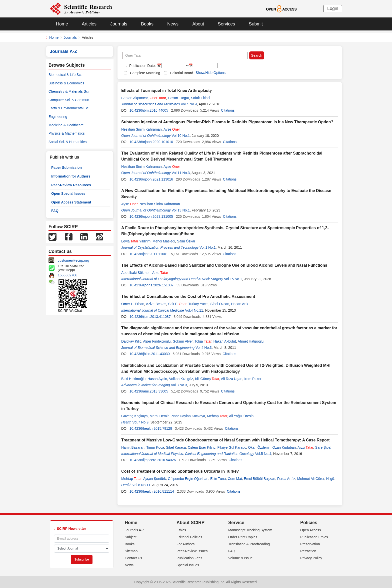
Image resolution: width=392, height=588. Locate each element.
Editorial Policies (189, 537)
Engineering (58, 117)
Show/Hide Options (210, 73)
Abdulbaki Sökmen (136, 273)
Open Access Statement (71, 202)
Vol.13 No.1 (181, 210)
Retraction (308, 551)
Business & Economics (66, 83)
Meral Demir (159, 416)
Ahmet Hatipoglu (251, 341)
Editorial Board (182, 73)
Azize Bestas (156, 304)
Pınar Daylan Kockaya (188, 416)
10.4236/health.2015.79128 (151, 428)
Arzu (160, 273)
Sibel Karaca (176, 447)
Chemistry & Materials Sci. (69, 91)
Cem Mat (235, 479)
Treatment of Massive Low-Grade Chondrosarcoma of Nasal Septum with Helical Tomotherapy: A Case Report (225, 440)
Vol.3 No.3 (179, 385)
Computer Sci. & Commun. (69, 100)
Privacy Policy (311, 558)
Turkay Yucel (198, 304)
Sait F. (177, 304)
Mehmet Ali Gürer (311, 479)
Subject (131, 537)
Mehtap (217, 416)
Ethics (181, 530)
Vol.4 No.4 (189, 104)
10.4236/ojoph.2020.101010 (151, 142)
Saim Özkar (186, 241)
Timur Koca (155, 447)
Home (62, 24)
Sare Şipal (323, 447)
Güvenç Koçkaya (134, 416)
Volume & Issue (240, 558)
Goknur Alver (182, 341)
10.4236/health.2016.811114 (152, 491)
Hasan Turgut (178, 98)
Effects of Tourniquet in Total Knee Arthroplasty (166, 91)
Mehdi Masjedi (164, 241)
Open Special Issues (68, 194)
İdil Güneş (207, 379)
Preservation (310, 544)
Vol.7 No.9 (140, 422)
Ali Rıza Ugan (232, 379)
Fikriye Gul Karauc (232, 447)
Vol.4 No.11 (194, 310)
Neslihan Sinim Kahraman (141, 129)
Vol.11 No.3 (181, 173)
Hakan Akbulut (224, 341)
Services (226, 24)
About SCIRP (190, 523)
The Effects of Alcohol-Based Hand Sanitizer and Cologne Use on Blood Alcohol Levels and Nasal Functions (224, 265)
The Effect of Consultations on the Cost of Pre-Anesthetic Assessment (188, 296)
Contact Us (133, 558)
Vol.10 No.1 (181, 136)
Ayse (172, 129)
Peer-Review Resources (71, 185)
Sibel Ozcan (220, 304)
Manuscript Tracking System (250, 530)
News (173, 24)
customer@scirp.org (73, 260)
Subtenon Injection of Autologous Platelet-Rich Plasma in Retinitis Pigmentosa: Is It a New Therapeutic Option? (227, 122)
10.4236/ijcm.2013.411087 (150, 317)
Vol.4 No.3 (204, 348)
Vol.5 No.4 (263, 454)
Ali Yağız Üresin (241, 416)
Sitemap (131, 551)
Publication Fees (189, 558)
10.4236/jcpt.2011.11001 (149, 254)
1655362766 (67, 275)
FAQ (55, 211)
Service (236, 523)
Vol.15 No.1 (233, 279)
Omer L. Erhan (133, 304)
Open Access (311, 530)
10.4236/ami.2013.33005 (149, 391)
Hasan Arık (239, 304)
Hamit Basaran (133, 447)
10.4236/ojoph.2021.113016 (151, 179)
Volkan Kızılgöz (181, 379)
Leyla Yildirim (136, 241)
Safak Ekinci (200, 98)
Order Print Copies (243, 537)
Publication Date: (142, 66)
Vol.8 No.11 (141, 485)
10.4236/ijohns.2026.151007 (152, 285)
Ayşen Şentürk (155, 479)
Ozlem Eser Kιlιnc (201, 447)
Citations (228, 110)
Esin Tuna (218, 479)
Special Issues (188, 565)
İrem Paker (253, 379)
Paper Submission (66, 168)
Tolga (203, 341)
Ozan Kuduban (284, 447)
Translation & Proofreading (249, 544)
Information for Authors (71, 176)
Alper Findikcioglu (157, 341)
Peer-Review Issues (192, 551)
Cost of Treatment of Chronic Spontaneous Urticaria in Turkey (180, 471)
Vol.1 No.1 (208, 247)
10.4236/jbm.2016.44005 (149, 110)
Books (147, 24)
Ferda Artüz (286, 479)
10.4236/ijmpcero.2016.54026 (153, 460)
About (198, 24)
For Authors (185, 544)
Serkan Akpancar (134, 98)
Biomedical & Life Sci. (65, 75)
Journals (119, 24)
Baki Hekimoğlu (133, 379)
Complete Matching (145, 73)
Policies (309, 523)
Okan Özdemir (259, 447)
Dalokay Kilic (131, 341)
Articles (89, 24)
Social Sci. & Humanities (68, 142)
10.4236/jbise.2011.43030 (150, 354)
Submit (256, 24)
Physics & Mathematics (67, 133)
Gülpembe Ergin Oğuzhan (188, 479)
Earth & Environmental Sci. (69, 108)
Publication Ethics (314, 537)
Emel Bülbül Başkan (260, 479)
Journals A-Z (135, 530)
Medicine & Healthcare (66, 125)
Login (333, 8)
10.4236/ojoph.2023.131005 (151, 216)
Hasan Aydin (157, 379)
